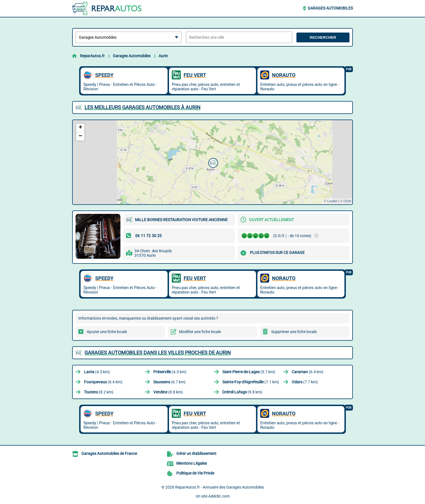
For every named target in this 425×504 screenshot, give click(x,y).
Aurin (163, 56)
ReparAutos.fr (92, 56)
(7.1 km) (251, 382)
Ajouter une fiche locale (107, 332)
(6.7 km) (169, 382)
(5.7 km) (249, 372)
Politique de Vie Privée (195, 473)
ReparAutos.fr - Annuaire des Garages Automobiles (220, 487)
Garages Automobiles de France (109, 453)
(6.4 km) (308, 372)
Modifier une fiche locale (200, 332)
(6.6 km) (103, 382)
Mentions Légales (192, 463)
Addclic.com (219, 496)
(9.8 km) (242, 392)
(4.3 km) (97, 372)
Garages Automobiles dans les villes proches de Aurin (158, 353)
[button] (212, 162)
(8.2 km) (99, 392)
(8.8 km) (168, 392)
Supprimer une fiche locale (294, 332)
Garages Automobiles (330, 8)
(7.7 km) (305, 382)
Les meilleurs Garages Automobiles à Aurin (142, 107)
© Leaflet (330, 201)
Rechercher (323, 37)
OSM (347, 201)
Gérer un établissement (196, 453)
